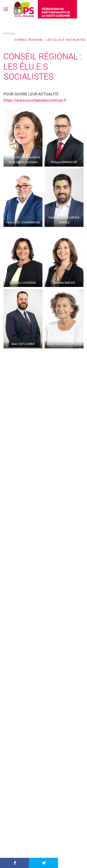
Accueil (10, 34)
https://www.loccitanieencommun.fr (35, 100)
